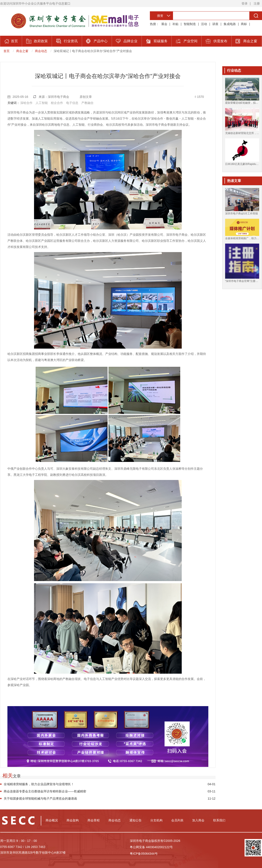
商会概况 (52, 820)
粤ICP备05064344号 (144, 854)
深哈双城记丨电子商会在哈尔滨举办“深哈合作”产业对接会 (93, 51)
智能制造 (190, 24)
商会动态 (41, 51)
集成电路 (230, 24)
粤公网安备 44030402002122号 (151, 847)
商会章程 (94, 820)
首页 (7, 51)
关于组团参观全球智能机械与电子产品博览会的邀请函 (40, 798)
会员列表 (177, 820)
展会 (164, 24)
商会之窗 (22, 51)
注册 (257, 3)
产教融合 (87, 103)
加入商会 (198, 820)
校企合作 (57, 103)
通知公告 (135, 820)
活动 (204, 24)
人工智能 (42, 103)
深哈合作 (26, 103)
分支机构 (156, 820)
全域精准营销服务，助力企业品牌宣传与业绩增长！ (39, 784)
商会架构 (73, 820)
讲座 (215, 24)
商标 (244, 24)
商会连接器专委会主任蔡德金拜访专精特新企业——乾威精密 (45, 791)
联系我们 (219, 820)
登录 (245, 3)
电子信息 (72, 103)
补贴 (175, 24)
